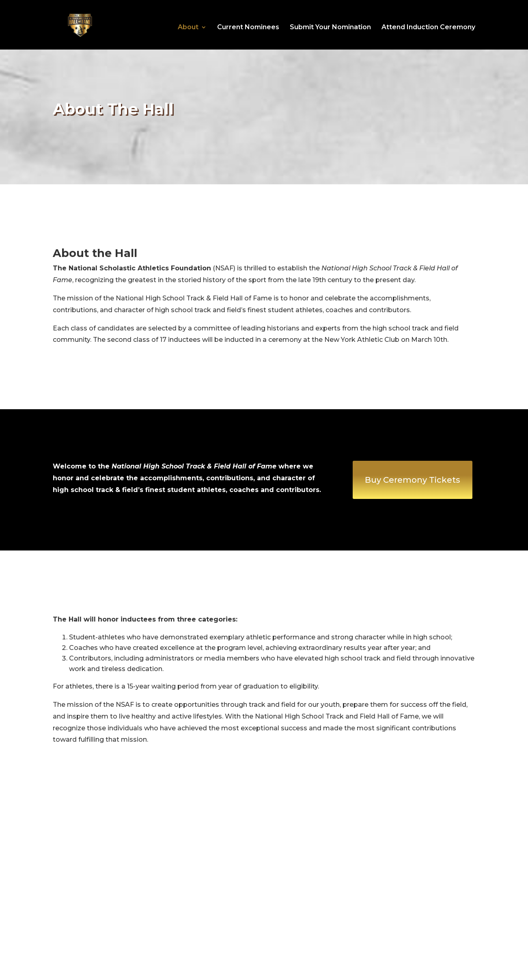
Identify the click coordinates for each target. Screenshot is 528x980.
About (188, 28)
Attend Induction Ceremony (428, 28)
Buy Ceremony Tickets (413, 480)
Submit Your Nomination (330, 28)
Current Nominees (248, 28)
